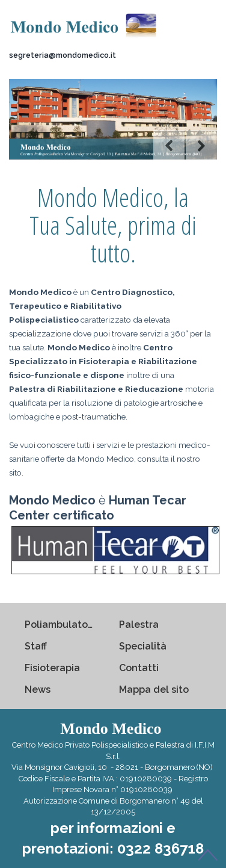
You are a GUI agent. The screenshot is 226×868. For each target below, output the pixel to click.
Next (201, 146)
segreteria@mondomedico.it (63, 55)
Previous (169, 146)
